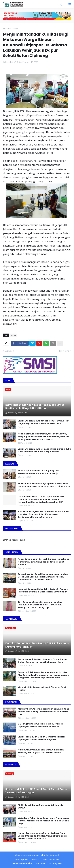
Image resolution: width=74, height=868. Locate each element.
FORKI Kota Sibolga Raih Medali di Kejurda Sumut (41, 806)
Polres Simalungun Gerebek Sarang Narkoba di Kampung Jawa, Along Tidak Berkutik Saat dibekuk (43, 562)
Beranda (7, 28)
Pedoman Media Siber (22, 863)
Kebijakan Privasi (51, 860)
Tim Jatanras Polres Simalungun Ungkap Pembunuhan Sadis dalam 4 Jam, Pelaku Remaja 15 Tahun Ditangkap (40, 605)
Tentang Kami (22, 860)
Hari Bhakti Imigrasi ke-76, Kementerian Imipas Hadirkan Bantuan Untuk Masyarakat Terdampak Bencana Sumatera (43, 514)
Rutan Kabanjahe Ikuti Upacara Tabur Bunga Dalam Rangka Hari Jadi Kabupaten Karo (42, 661)
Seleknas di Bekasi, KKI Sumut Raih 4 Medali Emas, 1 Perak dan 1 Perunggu (36, 791)
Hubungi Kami (56, 863)
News (16, 28)
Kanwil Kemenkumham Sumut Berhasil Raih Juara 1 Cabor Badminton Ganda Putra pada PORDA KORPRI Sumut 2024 (42, 836)
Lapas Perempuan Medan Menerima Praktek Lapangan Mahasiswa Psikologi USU (42, 738)
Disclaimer (41, 863)
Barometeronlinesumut (28, 855)
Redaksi (35, 860)
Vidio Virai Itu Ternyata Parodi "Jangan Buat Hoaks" (42, 689)
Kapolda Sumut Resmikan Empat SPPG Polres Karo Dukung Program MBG (37, 645)
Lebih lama (64, 351)
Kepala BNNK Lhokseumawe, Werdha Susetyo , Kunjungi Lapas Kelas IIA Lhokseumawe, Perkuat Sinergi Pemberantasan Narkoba (43, 437)
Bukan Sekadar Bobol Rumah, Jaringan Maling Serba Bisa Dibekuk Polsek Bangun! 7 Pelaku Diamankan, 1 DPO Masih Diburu (43, 577)
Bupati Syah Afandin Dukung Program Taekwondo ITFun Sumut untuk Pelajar (39, 472)
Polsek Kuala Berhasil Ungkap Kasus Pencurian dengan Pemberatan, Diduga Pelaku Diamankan (44, 485)
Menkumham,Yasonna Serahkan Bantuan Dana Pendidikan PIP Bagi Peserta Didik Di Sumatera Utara (44, 712)
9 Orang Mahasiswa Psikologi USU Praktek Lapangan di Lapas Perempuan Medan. (40, 725)
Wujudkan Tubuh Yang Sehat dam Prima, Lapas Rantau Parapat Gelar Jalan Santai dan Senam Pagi (44, 821)
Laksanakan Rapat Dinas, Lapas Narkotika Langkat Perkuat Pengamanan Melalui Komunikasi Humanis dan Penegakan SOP (41, 499)
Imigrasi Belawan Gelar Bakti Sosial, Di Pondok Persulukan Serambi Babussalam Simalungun (43, 590)
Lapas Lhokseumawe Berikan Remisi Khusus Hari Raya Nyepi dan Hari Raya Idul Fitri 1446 (44, 422)
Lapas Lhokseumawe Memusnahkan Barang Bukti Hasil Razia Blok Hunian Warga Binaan (44, 450)
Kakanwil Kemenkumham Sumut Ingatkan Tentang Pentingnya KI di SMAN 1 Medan (41, 751)
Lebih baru (10, 351)
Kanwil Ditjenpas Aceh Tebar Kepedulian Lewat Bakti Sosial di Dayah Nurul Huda (35, 407)
